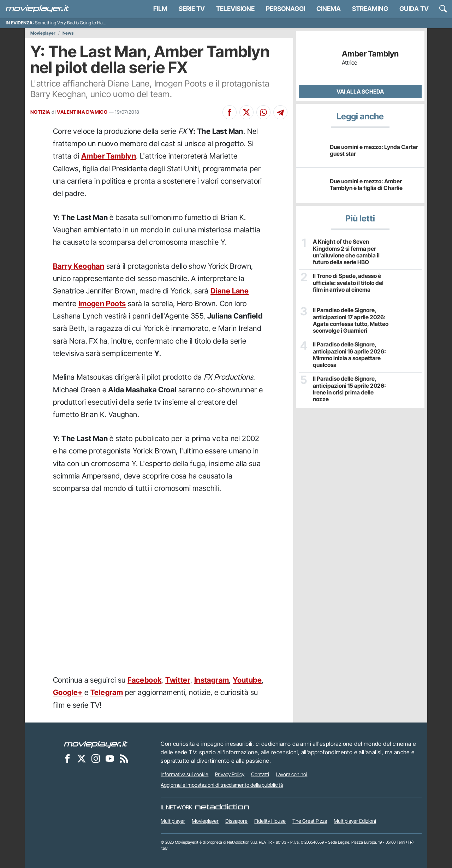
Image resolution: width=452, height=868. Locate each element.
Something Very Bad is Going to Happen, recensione (86, 23)
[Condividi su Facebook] (230, 112)
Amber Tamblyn (109, 156)
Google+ (68, 692)
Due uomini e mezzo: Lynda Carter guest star (374, 150)
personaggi (286, 9)
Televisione (235, 9)
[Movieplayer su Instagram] (96, 758)
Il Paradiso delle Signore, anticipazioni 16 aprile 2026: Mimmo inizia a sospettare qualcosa (349, 355)
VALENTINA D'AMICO (82, 112)
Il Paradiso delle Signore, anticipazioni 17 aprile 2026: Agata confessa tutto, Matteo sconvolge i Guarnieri (351, 320)
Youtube (247, 680)
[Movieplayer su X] (82, 758)
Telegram (107, 692)
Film (160, 9)
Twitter (178, 680)
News (68, 33)
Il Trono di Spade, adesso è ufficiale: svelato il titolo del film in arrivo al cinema (348, 283)
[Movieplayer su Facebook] (67, 758)
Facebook (144, 680)
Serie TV (192, 9)
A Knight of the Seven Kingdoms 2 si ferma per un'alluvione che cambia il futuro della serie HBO (346, 252)
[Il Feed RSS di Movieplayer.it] (124, 758)
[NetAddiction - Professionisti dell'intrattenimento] (222, 807)
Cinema (329, 9)
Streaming (370, 9)
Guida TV (414, 9)
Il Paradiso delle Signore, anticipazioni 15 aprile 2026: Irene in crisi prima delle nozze (349, 389)
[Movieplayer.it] (37, 9)
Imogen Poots (102, 304)
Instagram (212, 680)
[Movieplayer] (96, 744)
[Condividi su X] (246, 112)
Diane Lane (230, 291)
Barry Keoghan (79, 266)
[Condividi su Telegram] (280, 112)
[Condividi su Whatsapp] (263, 112)
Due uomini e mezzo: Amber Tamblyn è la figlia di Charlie (366, 185)
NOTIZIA (40, 112)
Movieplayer (43, 33)
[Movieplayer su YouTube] (110, 758)
